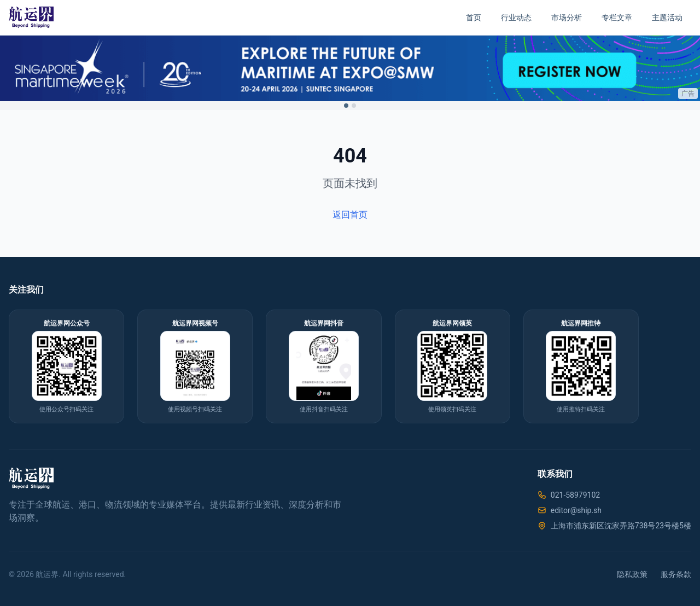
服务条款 (676, 574)
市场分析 (567, 18)
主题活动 (667, 18)
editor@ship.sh (576, 510)
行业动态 (516, 18)
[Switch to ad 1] (346, 106)
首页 (474, 18)
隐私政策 (632, 574)
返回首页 (350, 215)
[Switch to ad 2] (354, 106)
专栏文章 (617, 18)
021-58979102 (575, 495)
